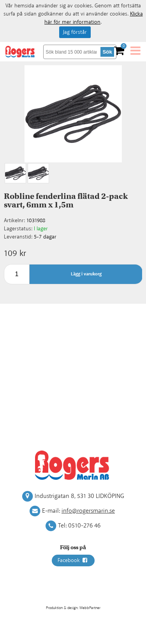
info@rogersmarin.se (88, 511)
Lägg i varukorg (86, 274)
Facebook (73, 560)
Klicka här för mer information (94, 18)
